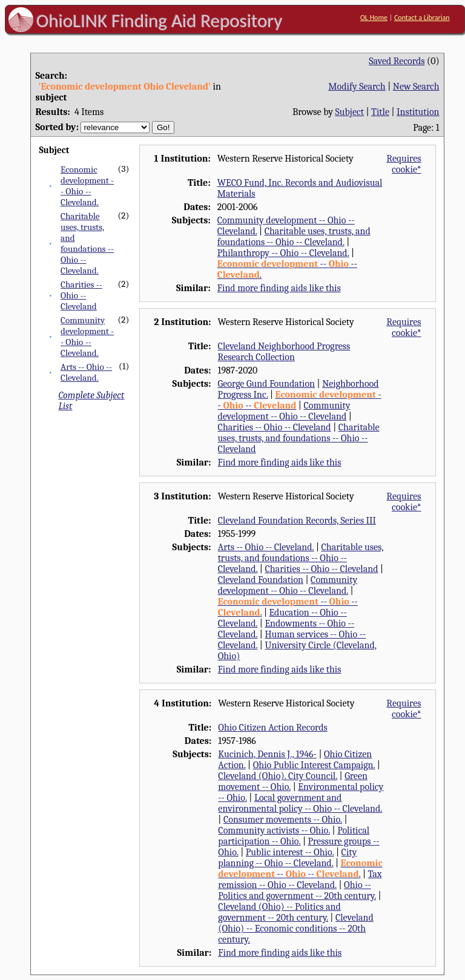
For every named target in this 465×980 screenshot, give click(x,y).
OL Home (374, 18)
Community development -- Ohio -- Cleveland (284, 411)
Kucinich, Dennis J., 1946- (267, 754)
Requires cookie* (404, 164)
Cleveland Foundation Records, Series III (297, 521)
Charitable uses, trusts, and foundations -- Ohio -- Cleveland (299, 438)
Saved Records (397, 61)
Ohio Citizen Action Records (272, 728)
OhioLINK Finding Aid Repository (160, 21)
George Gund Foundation (266, 384)
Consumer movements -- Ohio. (283, 820)
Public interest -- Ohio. (290, 852)
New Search (416, 87)
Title (380, 112)
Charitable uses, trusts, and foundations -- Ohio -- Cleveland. (87, 243)
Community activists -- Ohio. (274, 830)
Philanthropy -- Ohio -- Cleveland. (283, 253)
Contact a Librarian (422, 18)
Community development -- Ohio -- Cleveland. (87, 337)
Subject (350, 112)
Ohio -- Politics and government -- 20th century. (297, 890)
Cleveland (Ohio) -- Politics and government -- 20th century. (279, 912)
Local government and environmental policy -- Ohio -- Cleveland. (300, 803)
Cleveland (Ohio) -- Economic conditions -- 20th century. (296, 929)
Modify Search (357, 87)
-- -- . (300, 869)
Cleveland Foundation (261, 580)
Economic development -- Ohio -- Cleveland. (87, 186)
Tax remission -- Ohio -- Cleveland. (300, 880)
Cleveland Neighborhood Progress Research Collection (284, 352)
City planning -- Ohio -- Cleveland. (287, 858)
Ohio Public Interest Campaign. (314, 765)
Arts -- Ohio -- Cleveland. (86, 372)
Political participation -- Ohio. (294, 836)
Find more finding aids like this (279, 288)
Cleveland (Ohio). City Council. (278, 776)
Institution (418, 112)
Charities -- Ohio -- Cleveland (81, 295)
